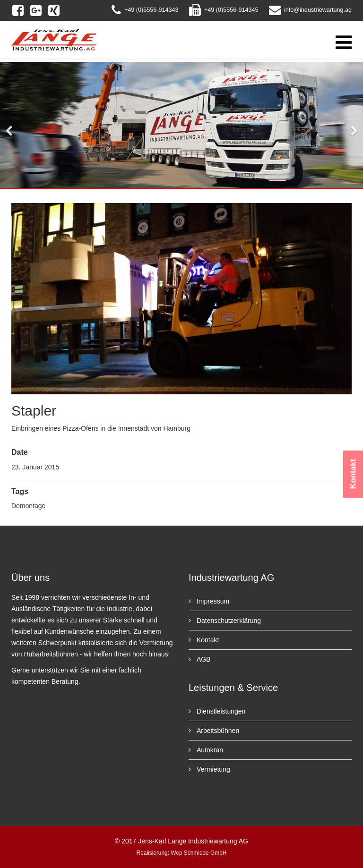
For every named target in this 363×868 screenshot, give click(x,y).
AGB (203, 659)
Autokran (209, 750)
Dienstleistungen (220, 711)
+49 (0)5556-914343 (151, 10)
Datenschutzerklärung (228, 621)
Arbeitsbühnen (217, 731)
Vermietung (212, 769)
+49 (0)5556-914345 (231, 10)
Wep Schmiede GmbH (199, 853)
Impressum (212, 601)
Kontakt (207, 640)
